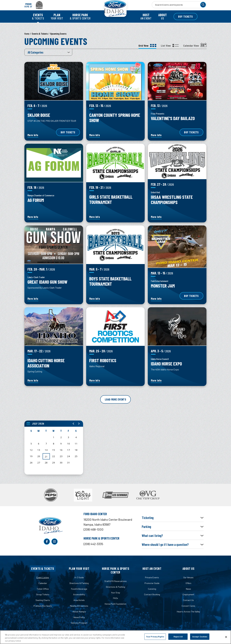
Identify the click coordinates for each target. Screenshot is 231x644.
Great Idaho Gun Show (47, 282)
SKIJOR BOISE (39, 115)
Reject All (178, 636)
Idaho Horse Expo (166, 364)
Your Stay (115, 593)
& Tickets (38, 16)
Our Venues (188, 577)
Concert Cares (188, 606)
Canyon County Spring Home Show (115, 118)
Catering (152, 589)
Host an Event (152, 569)
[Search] (203, 5)
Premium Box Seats (43, 606)
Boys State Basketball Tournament (110, 281)
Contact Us (188, 600)
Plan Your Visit (79, 569)
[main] (115, 256)
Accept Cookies (200, 636)
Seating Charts (43, 600)
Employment (188, 594)
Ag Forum (36, 200)
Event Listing (43, 577)
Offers (188, 583)
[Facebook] (47, 542)
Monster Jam (163, 287)
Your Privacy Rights (155, 636)
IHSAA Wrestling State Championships (172, 199)
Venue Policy (79, 617)
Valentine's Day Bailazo (173, 118)
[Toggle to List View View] (170, 46)
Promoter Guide (152, 583)
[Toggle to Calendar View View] (195, 46)
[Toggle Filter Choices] (48, 52)
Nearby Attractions (79, 606)
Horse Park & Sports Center (116, 570)
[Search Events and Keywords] (179, 5)
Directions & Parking (79, 583)
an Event (146, 16)
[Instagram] (55, 542)
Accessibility (79, 594)
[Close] (226, 637)
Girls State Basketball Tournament (111, 199)
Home (27, 34)
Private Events (152, 577)
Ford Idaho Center (115, 12)
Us (163, 16)
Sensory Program (79, 623)
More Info (33, 135)
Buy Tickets (185, 17)
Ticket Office (43, 589)
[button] (73, 424)
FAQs (115, 598)
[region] (54, 448)
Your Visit (57, 16)
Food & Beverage (79, 589)
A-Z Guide (79, 577)
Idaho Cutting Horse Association (46, 363)
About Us (188, 569)
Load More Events (115, 399)
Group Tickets (43, 594)
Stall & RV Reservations (115, 581)
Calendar (43, 583)
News (188, 589)
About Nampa (79, 612)
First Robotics (103, 360)
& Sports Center (80, 16)
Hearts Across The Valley (188, 612)
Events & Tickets (43, 569)
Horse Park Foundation (115, 604)
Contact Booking (152, 594)
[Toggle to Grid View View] (147, 46)
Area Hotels (79, 600)
